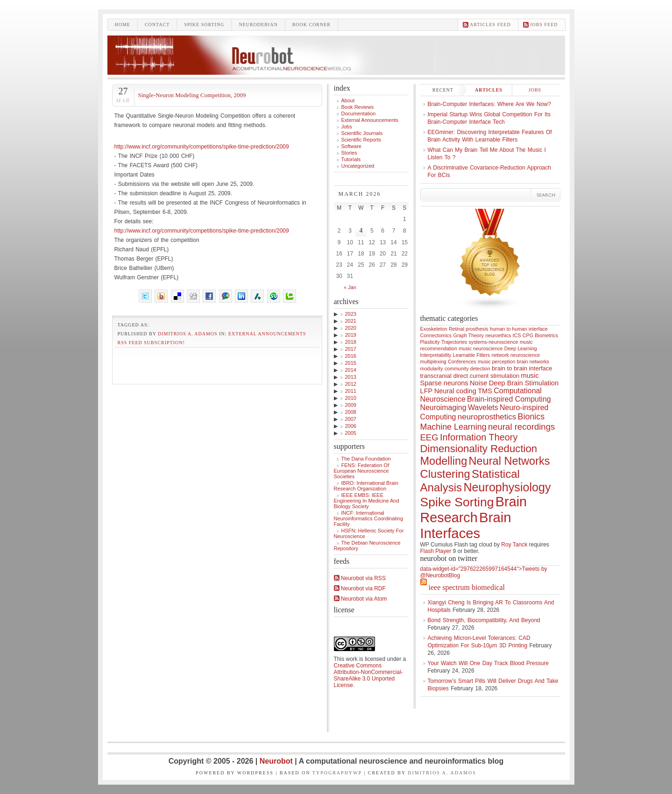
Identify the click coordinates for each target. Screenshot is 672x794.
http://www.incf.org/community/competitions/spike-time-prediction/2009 (202, 147)
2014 (351, 370)
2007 (351, 419)
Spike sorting (204, 25)
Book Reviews (358, 107)
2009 (351, 405)
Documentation (359, 113)
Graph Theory (468, 335)
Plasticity (430, 342)
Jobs (347, 127)
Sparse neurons (444, 383)
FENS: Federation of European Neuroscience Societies (362, 471)
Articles (489, 90)
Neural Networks (509, 461)
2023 (351, 314)
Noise (478, 383)
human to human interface (519, 329)
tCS (517, 335)
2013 (351, 377)
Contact (157, 25)
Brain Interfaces (466, 525)
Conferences (462, 362)
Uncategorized (358, 166)
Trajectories (454, 342)
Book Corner (311, 25)
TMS (485, 391)
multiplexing (433, 362)
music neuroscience (481, 348)
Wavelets (483, 408)
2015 (351, 363)
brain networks (533, 362)
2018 (351, 342)
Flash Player (436, 551)
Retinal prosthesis (469, 329)
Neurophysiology (507, 487)
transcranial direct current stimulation (470, 376)
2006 (351, 426)
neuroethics (498, 335)
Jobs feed (544, 25)
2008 (351, 412)
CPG (528, 335)
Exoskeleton (434, 329)
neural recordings (521, 427)
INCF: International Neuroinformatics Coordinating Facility (369, 518)
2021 (351, 321)
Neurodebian (258, 25)
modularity (432, 369)
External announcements (267, 334)
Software (351, 146)
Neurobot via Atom (361, 599)
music (530, 376)
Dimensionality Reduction (479, 449)
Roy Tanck (514, 545)
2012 (351, 384)
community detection (467, 369)
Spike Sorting (457, 502)
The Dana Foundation (366, 459)
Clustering (445, 474)
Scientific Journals (362, 133)
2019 (351, 335)
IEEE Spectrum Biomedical (467, 587)
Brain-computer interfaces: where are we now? (489, 104)
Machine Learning (453, 427)
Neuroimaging (443, 408)
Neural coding (455, 391)
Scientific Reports (361, 140)
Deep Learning (521, 348)
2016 (351, 356)
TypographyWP (337, 773)
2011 (351, 391)
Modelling (444, 461)
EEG (429, 437)
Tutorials (351, 159)
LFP (427, 391)
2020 (351, 328)
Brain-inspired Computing (509, 399)
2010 (351, 398)
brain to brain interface (522, 368)
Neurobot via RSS (360, 578)
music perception (497, 362)
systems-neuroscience (494, 342)
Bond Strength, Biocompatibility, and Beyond (484, 620)
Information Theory (479, 437)
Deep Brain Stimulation (524, 383)
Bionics (531, 417)
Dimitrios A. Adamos (188, 334)
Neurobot (277, 761)
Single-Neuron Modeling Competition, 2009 (192, 95)
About (348, 100)
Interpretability (436, 355)
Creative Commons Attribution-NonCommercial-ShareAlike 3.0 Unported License (368, 675)
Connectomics (436, 335)
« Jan (350, 287)
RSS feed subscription (150, 343)
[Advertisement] (217, 363)
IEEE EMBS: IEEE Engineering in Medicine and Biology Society (367, 501)
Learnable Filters (471, 355)
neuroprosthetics (487, 417)
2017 (351, 349)
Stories (349, 153)
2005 (351, 433)
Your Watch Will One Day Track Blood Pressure (488, 663)
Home (123, 25)
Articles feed (490, 25)
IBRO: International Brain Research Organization (366, 486)
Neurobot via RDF (360, 588)
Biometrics (546, 335)
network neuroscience (516, 355)
